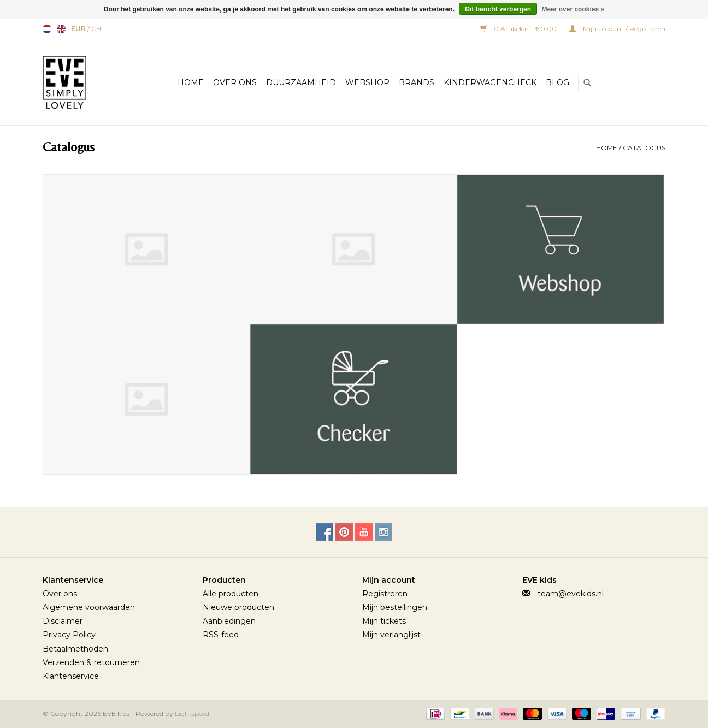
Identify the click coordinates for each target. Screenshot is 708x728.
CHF (98, 29)
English (61, 29)
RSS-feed (221, 635)
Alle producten (231, 594)
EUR (79, 29)
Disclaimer (63, 621)
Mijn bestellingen (395, 607)
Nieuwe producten (238, 607)
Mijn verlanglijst (391, 635)
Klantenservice (71, 676)
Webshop (367, 82)
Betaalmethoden (75, 649)
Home (191, 82)
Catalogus (644, 148)
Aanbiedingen (229, 621)
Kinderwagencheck (490, 82)
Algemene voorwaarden (89, 607)
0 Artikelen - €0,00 (519, 29)
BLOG (557, 82)
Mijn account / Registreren (617, 29)
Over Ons (235, 82)
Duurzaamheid (301, 82)
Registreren (385, 594)
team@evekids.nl (571, 594)
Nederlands (47, 29)
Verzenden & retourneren (91, 662)
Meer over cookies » (573, 9)
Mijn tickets (384, 621)
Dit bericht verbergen (498, 9)
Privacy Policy (69, 635)
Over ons (60, 594)
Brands (417, 82)
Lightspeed (192, 714)
